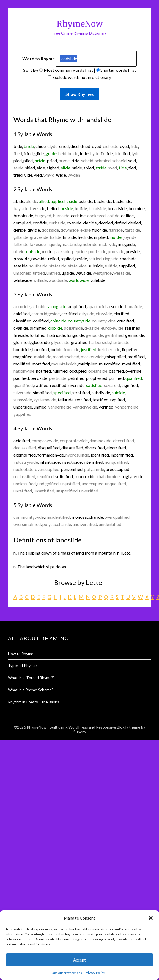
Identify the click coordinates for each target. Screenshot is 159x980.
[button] (151, 918)
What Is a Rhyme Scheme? (31, 690)
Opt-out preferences (67, 973)
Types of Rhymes (23, 665)
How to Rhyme (21, 654)
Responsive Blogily (112, 727)
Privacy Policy (95, 973)
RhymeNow (80, 24)
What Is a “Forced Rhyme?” (31, 678)
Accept (79, 960)
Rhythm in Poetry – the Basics (34, 702)
